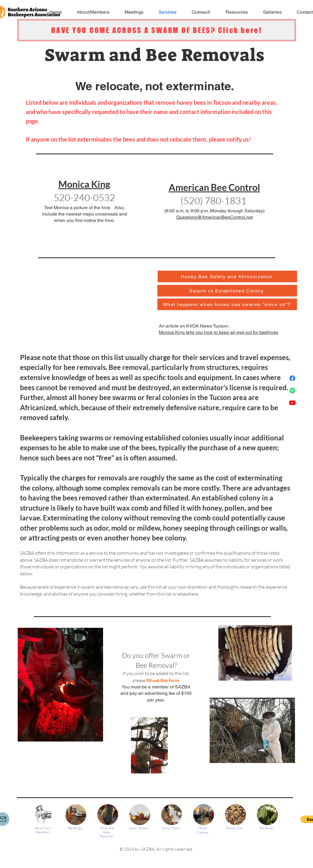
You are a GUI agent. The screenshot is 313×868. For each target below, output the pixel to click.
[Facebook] (292, 378)
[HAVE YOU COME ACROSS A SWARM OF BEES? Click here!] (157, 30)
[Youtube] (292, 403)
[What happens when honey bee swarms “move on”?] (227, 304)
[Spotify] (292, 390)
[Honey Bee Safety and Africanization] (227, 276)
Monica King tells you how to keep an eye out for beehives (218, 332)
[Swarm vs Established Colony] (227, 291)
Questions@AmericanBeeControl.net (214, 217)
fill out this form (163, 680)
